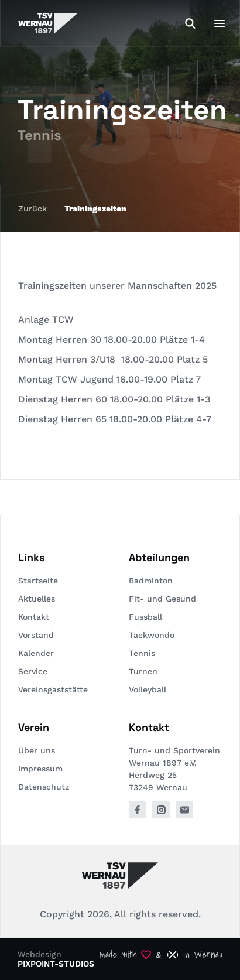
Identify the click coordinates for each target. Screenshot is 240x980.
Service (33, 671)
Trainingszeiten (95, 209)
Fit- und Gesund (162, 599)
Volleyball (148, 689)
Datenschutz (44, 787)
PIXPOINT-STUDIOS (56, 964)
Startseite (38, 581)
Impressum (40, 769)
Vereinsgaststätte (53, 689)
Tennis (142, 653)
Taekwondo (152, 635)
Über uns (37, 750)
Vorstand (36, 635)
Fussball (145, 617)
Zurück (32, 209)
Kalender (36, 653)
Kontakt (34, 617)
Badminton (151, 581)
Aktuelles (37, 599)
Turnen (143, 671)
